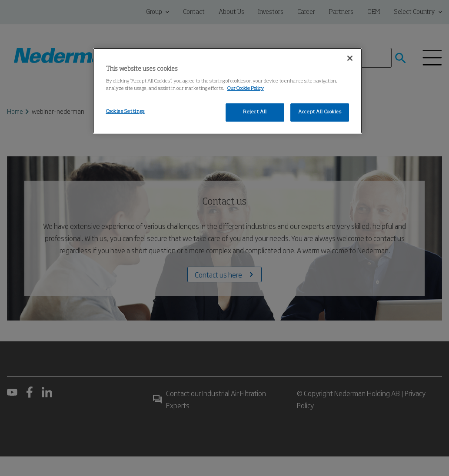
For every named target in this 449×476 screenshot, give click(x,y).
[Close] (350, 58)
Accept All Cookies (320, 112)
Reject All (255, 112)
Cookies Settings (125, 112)
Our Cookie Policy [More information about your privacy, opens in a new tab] (246, 89)
